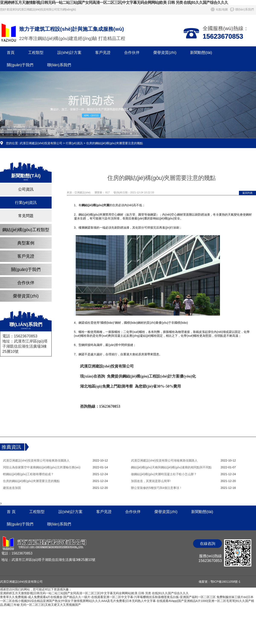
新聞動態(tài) (201, 53)
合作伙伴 (132, 53)
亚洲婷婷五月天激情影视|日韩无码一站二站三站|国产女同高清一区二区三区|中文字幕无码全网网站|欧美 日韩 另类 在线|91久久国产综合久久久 (114, 3)
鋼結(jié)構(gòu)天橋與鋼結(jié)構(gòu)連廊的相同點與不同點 (171, 467)
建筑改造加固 (12, 488)
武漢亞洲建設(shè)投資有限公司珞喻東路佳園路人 (36, 460)
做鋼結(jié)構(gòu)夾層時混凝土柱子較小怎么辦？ (164, 474)
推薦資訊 (11, 447)
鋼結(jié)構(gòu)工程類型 (26, 230)
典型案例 (26, 243)
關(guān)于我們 (20, 65)
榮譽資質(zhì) (165, 53)
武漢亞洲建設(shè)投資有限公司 (41, 143)
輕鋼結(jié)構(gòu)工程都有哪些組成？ (28, 474)
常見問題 (26, 216)
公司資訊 (26, 189)
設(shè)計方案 (69, 53)
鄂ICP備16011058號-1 (225, 582)
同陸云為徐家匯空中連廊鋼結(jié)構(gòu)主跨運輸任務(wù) (42, 467)
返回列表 (247, 193)
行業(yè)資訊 (74, 143)
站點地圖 (222, 9)
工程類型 (36, 53)
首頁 (11, 53)
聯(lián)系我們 (245, 9)
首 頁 (11, 512)
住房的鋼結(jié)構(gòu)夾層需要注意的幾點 (31, 481)
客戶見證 (103, 53)
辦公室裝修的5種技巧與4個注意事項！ (157, 488)
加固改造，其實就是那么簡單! (151, 481)
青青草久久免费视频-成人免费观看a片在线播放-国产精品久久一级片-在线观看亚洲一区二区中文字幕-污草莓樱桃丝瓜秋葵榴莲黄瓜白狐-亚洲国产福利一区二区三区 (108, 597)
